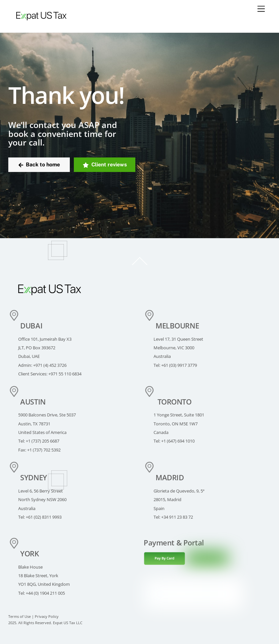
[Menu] (261, 9)
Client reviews (105, 165)
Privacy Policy (47, 617)
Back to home (39, 165)
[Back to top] (139, 265)
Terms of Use (20, 617)
